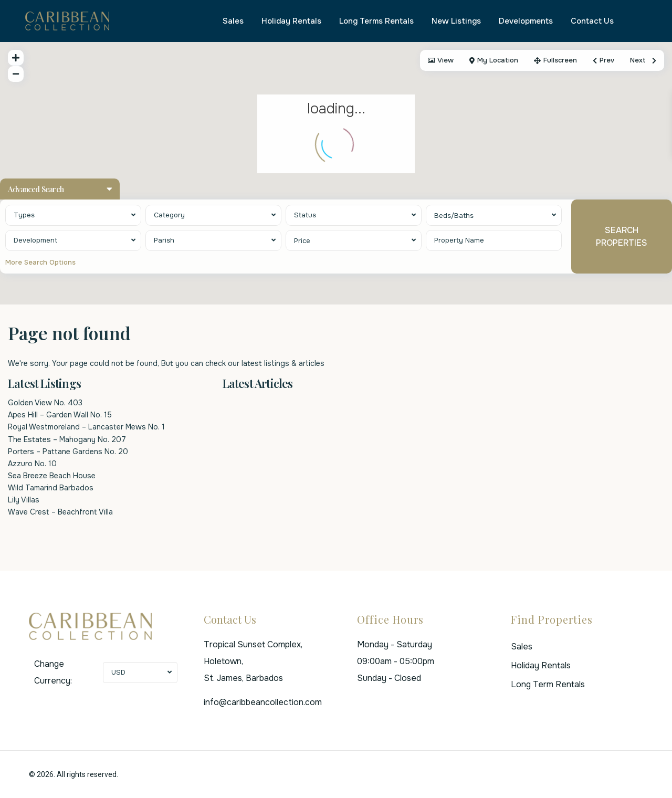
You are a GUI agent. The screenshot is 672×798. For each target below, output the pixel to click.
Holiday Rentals (291, 21)
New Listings (456, 21)
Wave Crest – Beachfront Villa (60, 512)
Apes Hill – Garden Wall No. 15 (60, 415)
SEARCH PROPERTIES (622, 236)
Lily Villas (24, 500)
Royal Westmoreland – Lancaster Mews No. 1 (86, 427)
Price (302, 241)
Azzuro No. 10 (32, 464)
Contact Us (592, 21)
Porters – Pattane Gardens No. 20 (68, 451)
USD (118, 672)
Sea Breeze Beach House (52, 476)
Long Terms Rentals (376, 21)
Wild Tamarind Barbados (51, 488)
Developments (526, 21)
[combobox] (73, 215)
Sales (233, 21)
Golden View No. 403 (45, 403)
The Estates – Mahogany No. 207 (67, 439)
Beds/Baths (454, 216)
